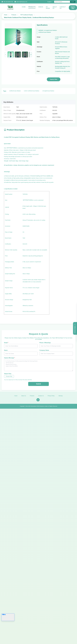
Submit (38, 384)
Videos (41, 7)
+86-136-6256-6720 (8, 2)
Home (24, 7)
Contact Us (63, 8)
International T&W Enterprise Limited (39, 407)
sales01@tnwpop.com (22, 2)
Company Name (44, 350)
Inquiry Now (54, 79)
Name (6, 350)
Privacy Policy (51, 397)
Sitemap (61, 397)
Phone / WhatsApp (45, 343)
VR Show (48, 8)
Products (32, 7)
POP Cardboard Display (27, 15)
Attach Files (8, 374)
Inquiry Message (10, 358)
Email (6, 343)
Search (73, 2)
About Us (55, 8)
